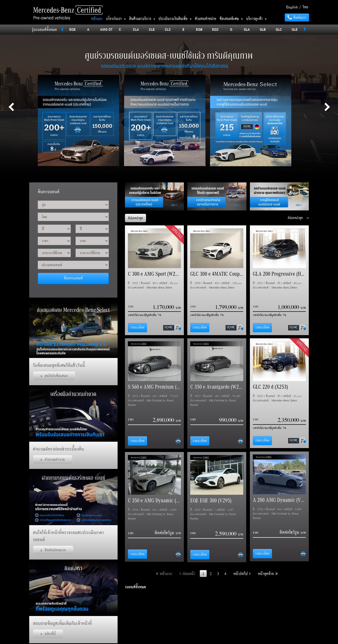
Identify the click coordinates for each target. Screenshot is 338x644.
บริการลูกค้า (256, 18)
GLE (295, 29)
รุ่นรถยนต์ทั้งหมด (44, 29)
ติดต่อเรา (297, 17)
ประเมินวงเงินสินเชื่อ (175, 18)
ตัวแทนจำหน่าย (206, 18)
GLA (247, 29)
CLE (152, 29)
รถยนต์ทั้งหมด (135, 587)
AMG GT (106, 29)
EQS (215, 29)
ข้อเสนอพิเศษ (231, 18)
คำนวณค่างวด (53, 459)
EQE (72, 29)
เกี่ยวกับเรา (116, 18)
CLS (168, 29)
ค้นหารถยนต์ (73, 278)
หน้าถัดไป (242, 574)
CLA (136, 29)
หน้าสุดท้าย (268, 574)
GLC (279, 29)
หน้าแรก (97, 18)
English (292, 7)
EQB (199, 29)
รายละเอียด (137, 327)
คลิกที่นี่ (48, 634)
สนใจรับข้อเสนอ (54, 376)
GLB (263, 29)
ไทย (305, 7)
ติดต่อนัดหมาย (53, 550)
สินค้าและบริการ (142, 18)
